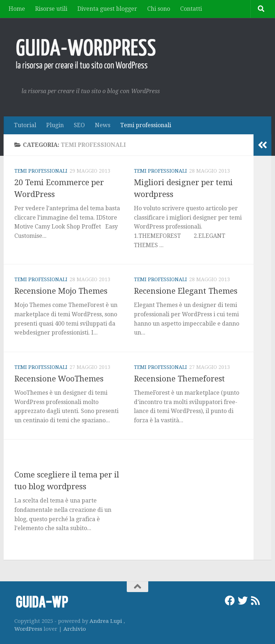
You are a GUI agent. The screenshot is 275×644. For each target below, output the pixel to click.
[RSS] (256, 601)
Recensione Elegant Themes (186, 291)
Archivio (75, 629)
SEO (79, 125)
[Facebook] (230, 601)
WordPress (28, 629)
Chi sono (159, 9)
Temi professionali (146, 125)
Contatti (191, 9)
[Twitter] (243, 601)
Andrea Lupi (106, 621)
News (103, 125)
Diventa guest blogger (107, 9)
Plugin (55, 125)
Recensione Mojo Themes (61, 291)
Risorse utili (51, 9)
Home (17, 9)
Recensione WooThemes (59, 379)
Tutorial (25, 125)
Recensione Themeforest (179, 379)
